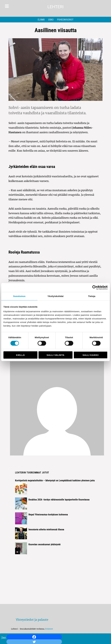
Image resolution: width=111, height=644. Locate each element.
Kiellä (20, 355)
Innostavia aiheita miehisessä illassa (46, 529)
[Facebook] (34, 637)
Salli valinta (55, 355)
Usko (51, 20)
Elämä (41, 20)
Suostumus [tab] (19, 296)
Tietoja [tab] (92, 296)
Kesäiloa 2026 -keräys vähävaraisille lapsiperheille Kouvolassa (59, 500)
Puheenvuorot (65, 20)
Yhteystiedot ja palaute (32, 620)
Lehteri (55, 7)
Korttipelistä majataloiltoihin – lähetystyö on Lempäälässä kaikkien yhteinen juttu (55, 480)
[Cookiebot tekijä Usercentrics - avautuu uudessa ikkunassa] (95, 287)
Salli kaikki (91, 355)
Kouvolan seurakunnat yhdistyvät (45, 544)
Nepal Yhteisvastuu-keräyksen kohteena (48, 514)
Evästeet (49, 629)
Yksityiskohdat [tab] (55, 296)
